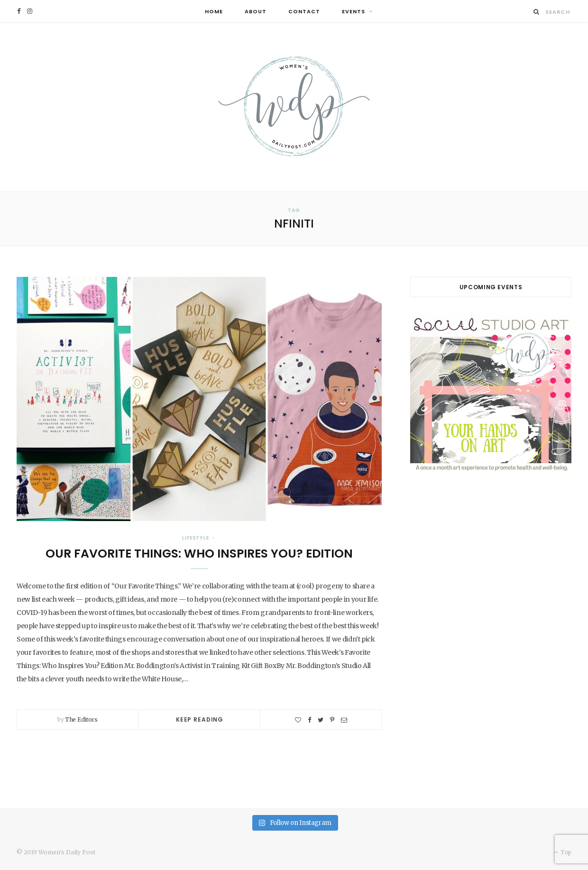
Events (354, 11)
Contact (304, 11)
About (256, 11)
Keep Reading (200, 719)
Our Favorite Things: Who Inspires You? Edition (199, 554)
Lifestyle (196, 538)
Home (214, 11)
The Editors (81, 719)
